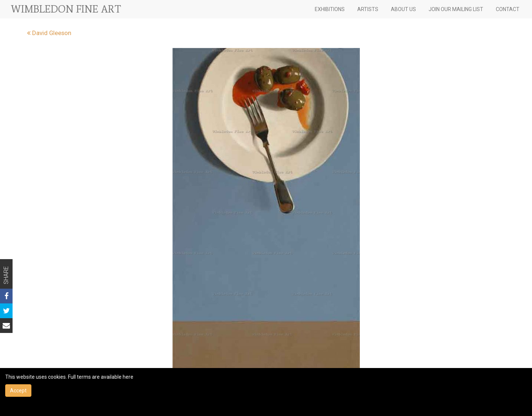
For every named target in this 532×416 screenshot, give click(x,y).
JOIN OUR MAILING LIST (456, 9)
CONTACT (508, 9)
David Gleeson (49, 33)
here (128, 377)
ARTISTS (368, 9)
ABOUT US (403, 9)
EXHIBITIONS (330, 9)
